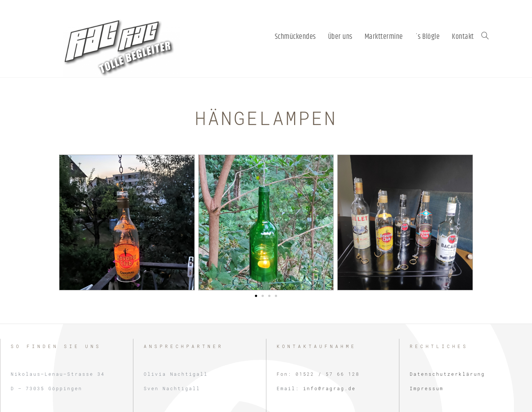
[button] (256, 296)
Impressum (427, 388)
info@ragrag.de (329, 388)
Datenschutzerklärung (447, 374)
